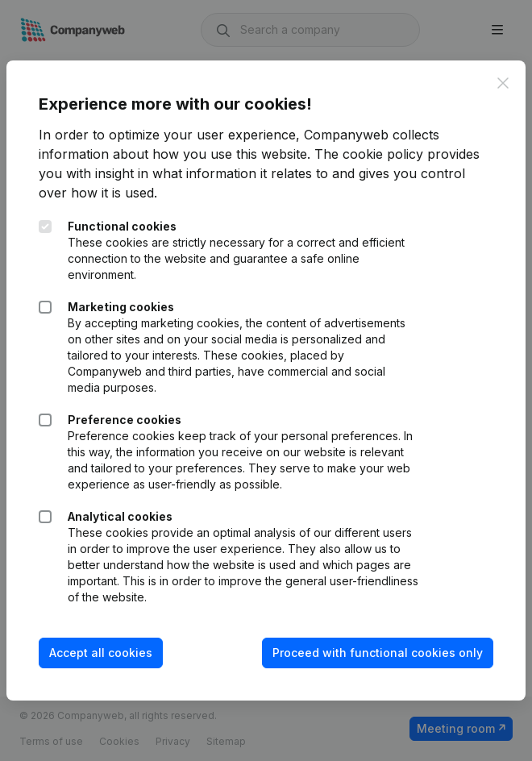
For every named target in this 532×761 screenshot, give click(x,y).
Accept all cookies (101, 653)
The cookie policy (369, 154)
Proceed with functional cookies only (378, 653)
